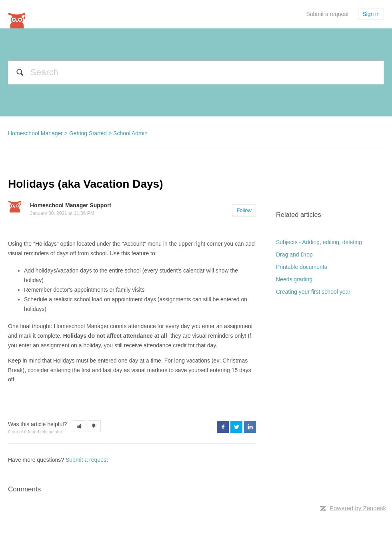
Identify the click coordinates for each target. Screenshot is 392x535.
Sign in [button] (371, 14)
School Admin (130, 133)
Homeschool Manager (35, 133)
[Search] (196, 72)
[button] (79, 426)
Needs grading (294, 279)
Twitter (236, 427)
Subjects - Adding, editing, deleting (319, 242)
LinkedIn (250, 427)
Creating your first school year (313, 292)
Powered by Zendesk (358, 508)
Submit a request (327, 14)
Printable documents (302, 267)
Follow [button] (244, 210)
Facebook (223, 427)
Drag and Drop (294, 254)
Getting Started (88, 133)
